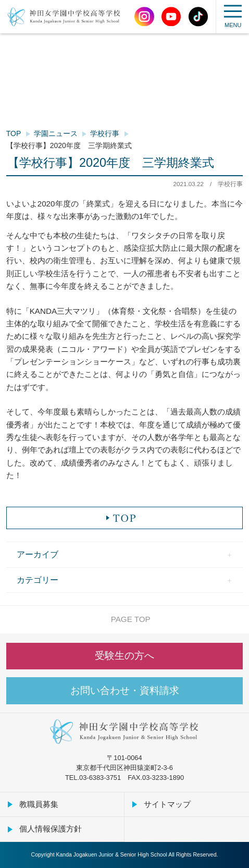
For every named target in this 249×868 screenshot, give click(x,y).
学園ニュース (56, 133)
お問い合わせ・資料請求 (125, 690)
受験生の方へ (124, 656)
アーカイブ (38, 554)
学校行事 (105, 133)
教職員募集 (39, 804)
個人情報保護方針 (51, 829)
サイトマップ (167, 804)
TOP (14, 133)
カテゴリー (38, 580)
